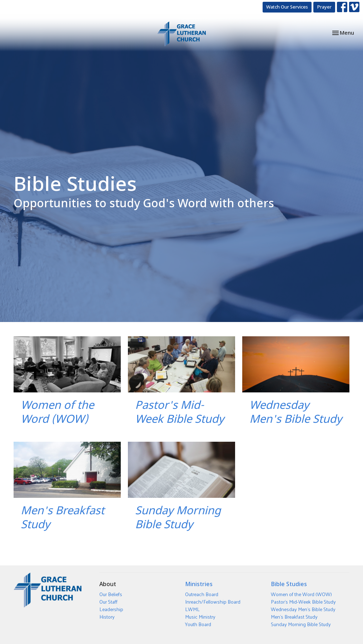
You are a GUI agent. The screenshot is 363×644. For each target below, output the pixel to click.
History (107, 617)
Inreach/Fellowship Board (213, 602)
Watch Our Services (287, 7)
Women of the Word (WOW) (301, 594)
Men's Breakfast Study (294, 617)
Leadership (111, 609)
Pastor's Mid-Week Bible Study (303, 602)
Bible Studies (289, 584)
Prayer (324, 7)
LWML (192, 609)
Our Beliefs (111, 594)
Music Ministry (200, 617)
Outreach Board (202, 594)
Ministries (199, 584)
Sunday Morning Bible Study (301, 624)
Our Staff (108, 602)
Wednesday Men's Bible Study (303, 609)
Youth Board (198, 624)
